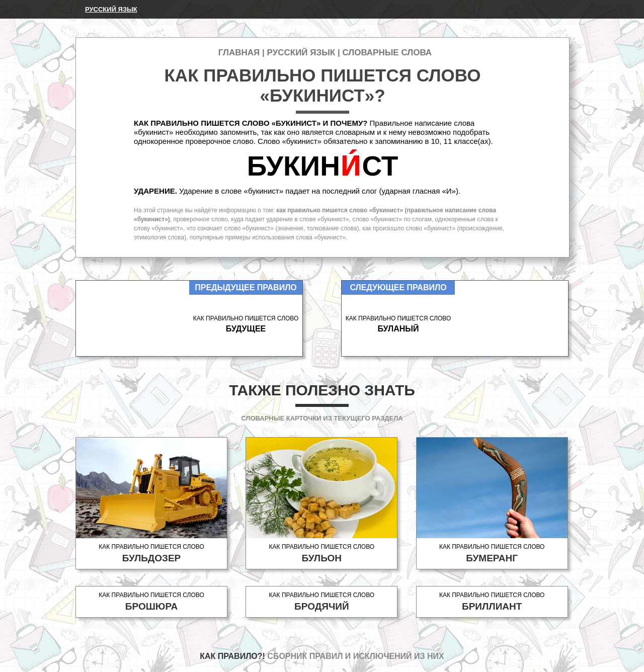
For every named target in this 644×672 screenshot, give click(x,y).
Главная (239, 53)
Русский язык (111, 9)
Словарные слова (387, 53)
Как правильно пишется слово (151, 554)
